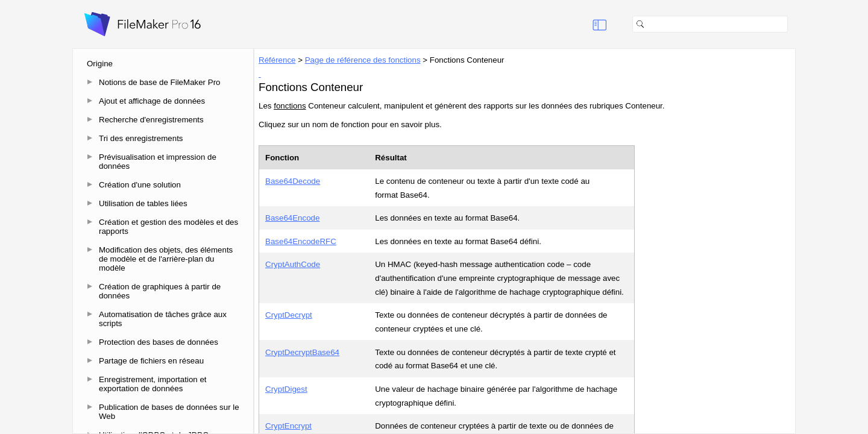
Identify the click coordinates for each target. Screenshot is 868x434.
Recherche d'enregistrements (151, 120)
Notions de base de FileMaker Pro (160, 82)
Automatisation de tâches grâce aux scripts (163, 319)
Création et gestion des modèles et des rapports (168, 227)
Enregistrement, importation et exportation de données (153, 384)
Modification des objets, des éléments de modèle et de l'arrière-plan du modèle (166, 259)
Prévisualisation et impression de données (158, 162)
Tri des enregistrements (141, 138)
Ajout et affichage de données (152, 101)
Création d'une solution (140, 185)
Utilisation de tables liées (143, 203)
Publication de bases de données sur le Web (169, 412)
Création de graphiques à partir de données (160, 291)
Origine (100, 64)
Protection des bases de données (159, 342)
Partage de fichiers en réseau (151, 361)
